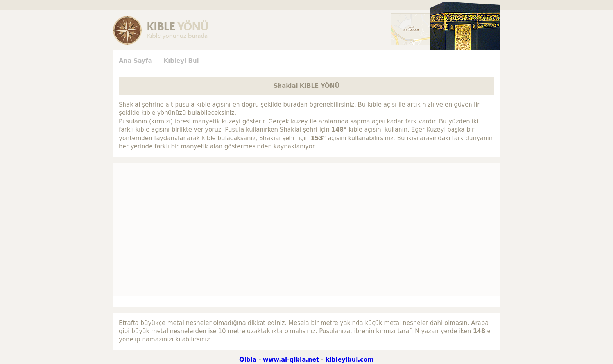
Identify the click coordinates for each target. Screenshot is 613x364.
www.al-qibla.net (291, 360)
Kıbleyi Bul (181, 61)
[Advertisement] (76, 134)
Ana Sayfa (135, 61)
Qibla (248, 360)
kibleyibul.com (350, 360)
